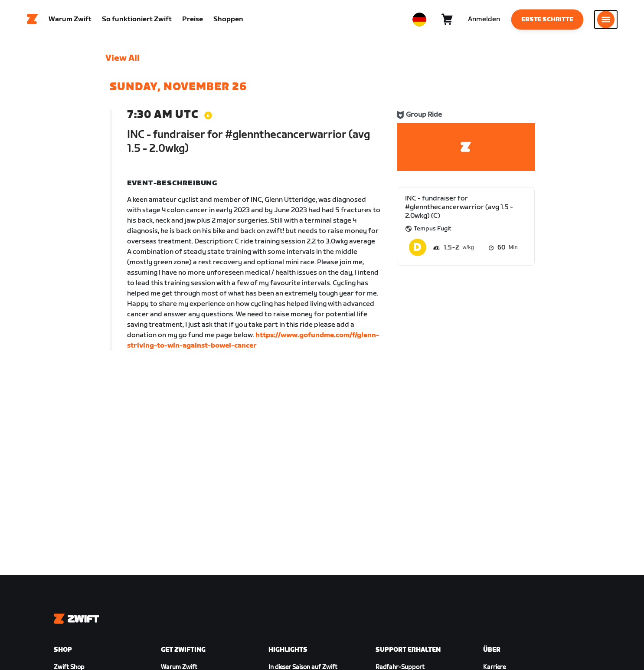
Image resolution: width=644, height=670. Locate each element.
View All (123, 59)
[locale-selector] (419, 20)
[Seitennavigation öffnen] (606, 20)
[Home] (33, 20)
